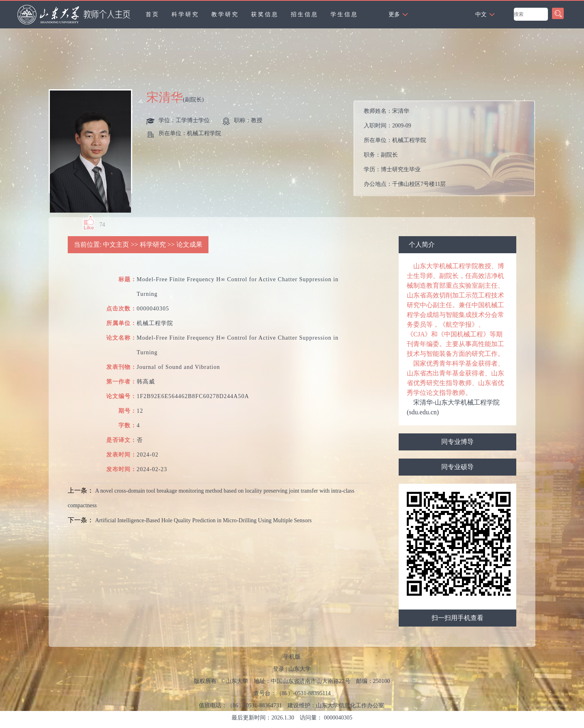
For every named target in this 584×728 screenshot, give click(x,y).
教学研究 (225, 14)
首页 (152, 14)
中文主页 (116, 244)
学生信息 (344, 14)
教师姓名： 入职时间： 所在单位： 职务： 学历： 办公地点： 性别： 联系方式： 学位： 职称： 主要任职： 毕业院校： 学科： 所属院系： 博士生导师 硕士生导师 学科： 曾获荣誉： (447, 150)
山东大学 (300, 669)
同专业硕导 (457, 467)
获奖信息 (265, 14)
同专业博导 (457, 442)
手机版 (292, 657)
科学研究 (185, 14)
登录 (279, 669)
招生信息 (305, 14)
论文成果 (189, 244)
